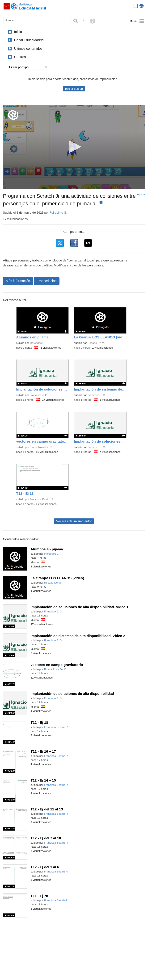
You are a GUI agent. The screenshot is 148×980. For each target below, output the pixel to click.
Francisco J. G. (39, 395)
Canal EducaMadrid (29, 40)
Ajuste (141, 194)
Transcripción (47, 281)
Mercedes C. (37, 343)
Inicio (18, 32)
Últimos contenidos (28, 49)
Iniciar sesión (74, 89)
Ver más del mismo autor (74, 521)
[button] (74, 147)
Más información (18, 281)
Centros (20, 57)
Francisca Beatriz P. (42, 499)
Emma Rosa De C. (41, 447)
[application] (74, 147)
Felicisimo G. (58, 213)
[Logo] (13, 115)
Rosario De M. (96, 343)
